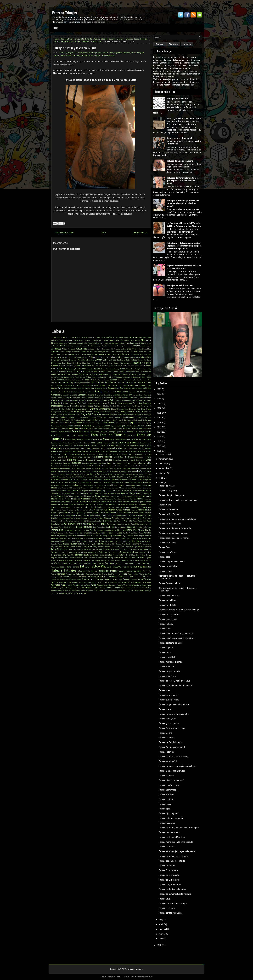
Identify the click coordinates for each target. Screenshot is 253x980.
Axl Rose (148, 354)
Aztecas (54, 357)
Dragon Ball (86, 414)
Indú (115, 463)
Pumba (108, 538)
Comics (117, 392)
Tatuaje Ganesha (166, 738)
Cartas (88, 377)
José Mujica (121, 474)
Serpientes (56, 555)
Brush (103, 369)
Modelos (123, 507)
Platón (54, 536)
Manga (132, 493)
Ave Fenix (123, 354)
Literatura (147, 485)
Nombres (119, 515)
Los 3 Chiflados (105, 488)
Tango (149, 563)
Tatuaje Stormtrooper (168, 790)
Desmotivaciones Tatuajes (82, 406)
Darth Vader (63, 403)
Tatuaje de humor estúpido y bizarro (175, 894)
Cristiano (69, 398)
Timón (126, 577)
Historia (100, 457)
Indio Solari (102, 463)
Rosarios (148, 547)
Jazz (88, 471)
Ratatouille (60, 541)
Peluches (105, 527)
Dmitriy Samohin (127, 412)
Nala (71, 513)
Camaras (109, 372)
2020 (159, 418)
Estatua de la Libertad (60, 429)
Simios (101, 555)
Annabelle (72, 349)
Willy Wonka (91, 590)
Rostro (60, 549)
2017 (81, 338)
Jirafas (54, 474)
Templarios (97, 574)
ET (93, 429)
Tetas (130, 574)
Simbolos (94, 555)
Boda (94, 366)
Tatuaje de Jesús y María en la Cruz (75, 48)
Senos (123, 552)
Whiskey (68, 590)
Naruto (102, 513)
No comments (109, 55)
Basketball (82, 360)
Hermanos (147, 454)
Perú (75, 530)
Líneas (120, 485)
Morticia (70, 510)
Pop (111, 536)
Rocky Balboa (98, 547)
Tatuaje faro (164, 547)
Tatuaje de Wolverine (168, 509)
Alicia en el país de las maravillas (109, 343)
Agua (110, 340)
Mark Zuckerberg (107, 499)
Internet (63, 469)
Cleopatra (99, 388)
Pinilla (66, 533)
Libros (90, 485)
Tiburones (112, 577)
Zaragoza (68, 593)
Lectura (88, 482)
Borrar (130, 366)
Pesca (79, 530)
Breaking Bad (73, 369)
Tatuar (139, 571)
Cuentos (62, 400)
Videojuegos (145, 585)
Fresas (60, 443)
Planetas (147, 533)
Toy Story (113, 579)
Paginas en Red (115, 976)
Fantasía (142, 428)
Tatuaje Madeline (166, 667)
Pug (97, 538)
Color (99, 391)
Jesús (137, 39)
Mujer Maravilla (101, 510)
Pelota (99, 527)
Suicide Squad (62, 563)
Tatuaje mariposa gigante (170, 662)
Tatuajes (85, 41)
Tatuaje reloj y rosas (168, 619)
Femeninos (78, 431)
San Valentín (145, 549)
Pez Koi (93, 530)
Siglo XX (70, 555)
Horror (105, 460)
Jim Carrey (147, 471)
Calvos (102, 371)
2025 (159, 394)
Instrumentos (93, 466)
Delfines (118, 403)
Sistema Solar (125, 555)
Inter (137, 466)
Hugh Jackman (124, 460)
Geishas (118, 445)
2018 (159, 427)
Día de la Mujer (128, 406)
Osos (145, 518)
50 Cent (115, 338)
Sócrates (61, 558)
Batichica (91, 360)
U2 (91, 582)
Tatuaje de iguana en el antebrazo (174, 704)
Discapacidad (56, 412)
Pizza (141, 533)
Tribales (147, 579)
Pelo (95, 527)
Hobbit (115, 457)
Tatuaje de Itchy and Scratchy (172, 837)
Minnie (85, 507)
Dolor (145, 412)
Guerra (139, 449)
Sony (100, 558)
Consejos (56, 395)
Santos (70, 552)
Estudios (87, 428)
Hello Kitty (116, 454)
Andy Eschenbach (126, 346)
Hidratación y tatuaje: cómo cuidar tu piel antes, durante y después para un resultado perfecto (184, 246)
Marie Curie (137, 496)
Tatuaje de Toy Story (168, 490)
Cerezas (114, 380)
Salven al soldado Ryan (124, 549)
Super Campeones (85, 563)
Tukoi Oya (67, 582)
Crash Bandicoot (145, 395)
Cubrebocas (142, 398)
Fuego (92, 443)
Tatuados (147, 567)
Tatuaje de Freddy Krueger (170, 742)
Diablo (68, 409)
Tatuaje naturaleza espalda (171, 818)
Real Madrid (95, 541)
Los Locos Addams (131, 488)
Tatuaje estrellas (166, 847)
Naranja (96, 513)
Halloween (114, 451)
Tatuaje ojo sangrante (169, 813)
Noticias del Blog (143, 515)
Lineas (114, 485)
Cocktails (129, 388)
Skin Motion (141, 555)
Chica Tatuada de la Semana (104, 382)
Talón (138, 563)
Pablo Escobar (71, 521)
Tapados (63, 567)
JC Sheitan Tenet (97, 471)
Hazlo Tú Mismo (82, 454)
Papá (144, 521)
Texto (136, 574)
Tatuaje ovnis (165, 804)
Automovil (99, 354)
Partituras (111, 524)
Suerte (143, 560)
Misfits (91, 507)
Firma (136, 432)
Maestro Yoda (77, 493)
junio (161, 483)
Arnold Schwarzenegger (96, 352)
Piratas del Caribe (115, 533)
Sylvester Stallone (121, 563)
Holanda (121, 457)
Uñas (130, 582)
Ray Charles (77, 541)
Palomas (120, 521)
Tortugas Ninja (102, 579)
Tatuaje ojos (164, 809)
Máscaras (147, 499)
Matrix (103, 502)
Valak (70, 585)
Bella (128, 360)
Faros (149, 429)
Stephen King (63, 560)
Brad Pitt (142, 366)
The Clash (73, 577)
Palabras (113, 521)
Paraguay (96, 524)
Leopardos (141, 482)
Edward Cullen (145, 414)
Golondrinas (95, 449)
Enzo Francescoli (121, 423)
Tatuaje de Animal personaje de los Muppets (179, 828)
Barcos (54, 360)
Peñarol (122, 527)
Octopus (79, 518)
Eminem (79, 423)
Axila (142, 354)
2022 (90, 338)
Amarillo (148, 343)
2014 (67, 337)
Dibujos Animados (100, 409)
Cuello (54, 400)
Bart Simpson (63, 360)
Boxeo (136, 366)
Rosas (54, 549)
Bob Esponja (71, 366)
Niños (105, 515)
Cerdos (101, 380)
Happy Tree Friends (138, 451)
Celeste (86, 380)
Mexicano (80, 504)
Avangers (114, 354)
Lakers (74, 482)
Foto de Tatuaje (92, 39)
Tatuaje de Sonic (166, 799)
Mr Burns (77, 510)
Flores (60, 435)
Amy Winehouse (70, 346)
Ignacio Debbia (57, 463)
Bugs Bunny (115, 369)
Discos (64, 412)
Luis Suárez (110, 491)
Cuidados (105, 400)
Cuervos (97, 400)
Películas (87, 527)
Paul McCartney (137, 524)
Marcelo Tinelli (115, 496)
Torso (93, 41)
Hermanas (138, 454)
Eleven (62, 423)
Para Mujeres (84, 524)
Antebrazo (82, 349)
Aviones (136, 354)
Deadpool (92, 403)
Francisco (87, 439)
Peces (73, 527)
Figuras (119, 432)
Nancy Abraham (86, 513)
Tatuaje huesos (166, 709)
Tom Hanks (61, 579)
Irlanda (79, 469)
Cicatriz (108, 385)
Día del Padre (140, 406)
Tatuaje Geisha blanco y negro (172, 728)
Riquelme (55, 547)
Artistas (135, 352)
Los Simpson (73, 490)
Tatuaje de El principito (169, 875)
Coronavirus (99, 395)
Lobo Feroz (62, 488)
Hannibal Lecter (125, 451)
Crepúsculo (60, 398)
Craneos (135, 395)
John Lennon (84, 474)
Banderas (119, 357)
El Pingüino (76, 420)
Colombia (91, 392)
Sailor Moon (86, 549)
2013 (63, 337)
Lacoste (60, 482)
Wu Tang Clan (128, 590)
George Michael (145, 446)
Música (141, 510)
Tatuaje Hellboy (166, 624)
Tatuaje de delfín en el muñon (172, 889)
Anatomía (103, 346)
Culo (112, 400)
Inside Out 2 (73, 466)
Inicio (56, 28)
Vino (102, 588)
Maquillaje (79, 496)
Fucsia (87, 443)
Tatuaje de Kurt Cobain (169, 514)
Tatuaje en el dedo (167, 543)
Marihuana (146, 496)
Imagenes (76, 463)
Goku (88, 449)
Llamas (54, 488)
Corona (91, 395)
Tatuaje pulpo (165, 629)
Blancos (55, 366)
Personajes (57, 530)
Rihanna (136, 544)
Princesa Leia (66, 538)
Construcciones (66, 395)
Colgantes (63, 392)
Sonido (95, 558)
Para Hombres (70, 524)
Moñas (64, 510)
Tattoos (116, 567)
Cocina (123, 388)
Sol (78, 558)
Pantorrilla (128, 521)
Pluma (79, 536)
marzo (162, 929)
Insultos (102, 466)
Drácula (77, 414)
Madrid (67, 493)
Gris (135, 449)
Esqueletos (124, 426)
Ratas (53, 541)
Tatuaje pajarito (166, 648)
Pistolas (126, 533)
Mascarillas (56, 502)
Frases (106, 439)
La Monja (107, 480)
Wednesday (60, 590)
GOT (106, 449)
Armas (83, 352)
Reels (60, 544)
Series (148, 552)
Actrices (79, 340)
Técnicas (61, 574)
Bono (118, 366)
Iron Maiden (86, 469)
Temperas (89, 574)
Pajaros (105, 521)
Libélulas (75, 485)
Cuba (135, 398)
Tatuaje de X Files (167, 486)
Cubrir (149, 398)
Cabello (62, 372)
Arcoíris (142, 349)
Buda (107, 369)
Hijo (68, 457)
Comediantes (109, 392)
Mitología (98, 507)
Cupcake (123, 400)
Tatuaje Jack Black (167, 866)
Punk (114, 538)
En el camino (89, 423)
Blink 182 (62, 366)
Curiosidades (138, 400)
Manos (60, 496)
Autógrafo (91, 354)
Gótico (111, 449)
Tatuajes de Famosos (107, 571)
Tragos (120, 579)
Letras (149, 482)
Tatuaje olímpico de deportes (172, 495)
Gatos (87, 445)
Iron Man (95, 469)
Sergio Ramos (140, 552)
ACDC (67, 340)
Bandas (112, 357)
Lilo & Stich (106, 485)
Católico (61, 380)
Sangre (54, 552)
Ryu (70, 549)
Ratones (68, 541)
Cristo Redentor (123, 398)
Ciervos (143, 385)
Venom (114, 585)
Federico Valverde (58, 432)
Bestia (59, 363)
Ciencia (126, 385)
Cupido (129, 400)
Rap (149, 538)
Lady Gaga (67, 482)
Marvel (140, 499)
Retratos (101, 544)
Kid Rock (97, 477)
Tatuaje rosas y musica (169, 615)
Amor (61, 346)
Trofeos (55, 582)
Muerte (84, 510)
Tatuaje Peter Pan (166, 752)
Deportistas (57, 406)
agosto (162, 473)
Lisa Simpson (137, 485)
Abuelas (61, 340)
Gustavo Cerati (76, 451)
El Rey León (98, 420)
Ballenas (93, 357)
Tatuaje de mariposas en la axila (173, 856)
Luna (118, 490)
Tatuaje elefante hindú (169, 700)
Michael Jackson (113, 504)
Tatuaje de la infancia (168, 695)
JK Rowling (61, 474)
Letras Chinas (56, 485)
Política (99, 536)
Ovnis (63, 521)
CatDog (54, 380)
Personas (68, 530)
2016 (76, 337)
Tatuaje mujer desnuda (169, 596)
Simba (87, 555)
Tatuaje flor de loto (167, 605)
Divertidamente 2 (107, 412)
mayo (162, 920)
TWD (80, 582)
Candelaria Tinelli (64, 374)
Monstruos (146, 507)
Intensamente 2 (128, 466)
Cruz (77, 39)
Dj (118, 412)
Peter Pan (85, 530)
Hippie (93, 457)
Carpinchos (65, 377)
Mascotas (75, 501)
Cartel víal (96, 377)
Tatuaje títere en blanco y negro (173, 903)
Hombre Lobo (62, 460)
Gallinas (141, 443)
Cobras (111, 388)
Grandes (129, 39)
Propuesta (83, 538)
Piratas (104, 533)
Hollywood (130, 457)
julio (161, 478)
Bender (140, 360)
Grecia (125, 449)
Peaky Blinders (64, 527)
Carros (82, 377)
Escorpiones (55, 426)
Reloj (80, 544)
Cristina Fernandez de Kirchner (99, 398)
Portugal (123, 536)
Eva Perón (98, 429)
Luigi (104, 491)
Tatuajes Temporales (127, 571)
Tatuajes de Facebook (87, 571)
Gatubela (94, 446)
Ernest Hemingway (144, 423)
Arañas (128, 349)
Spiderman (116, 558)
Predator (148, 536)
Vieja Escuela (63, 588)
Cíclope (115, 385)
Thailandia (143, 574)
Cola (145, 388)
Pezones (100, 530)
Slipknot (54, 558)
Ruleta (66, 549)
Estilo (72, 428)
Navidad (119, 513)
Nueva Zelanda (65, 518)
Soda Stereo (71, 558)
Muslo (148, 510)
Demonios (137, 403)
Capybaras (122, 374)
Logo (74, 488)
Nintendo (98, 515)
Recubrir (143, 541)
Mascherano (65, 502)
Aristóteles (76, 352)
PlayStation (72, 536)
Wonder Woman (111, 590)
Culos (117, 400)
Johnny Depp (96, 474)
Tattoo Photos (67, 41)
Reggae (66, 544)
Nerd (125, 513)
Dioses (149, 409)
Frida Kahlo (67, 443)
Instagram (82, 466)
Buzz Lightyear (145, 369)
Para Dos (59, 524)
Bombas (105, 366)
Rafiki (139, 538)
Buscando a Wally (132, 369)
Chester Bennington (67, 382)
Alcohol (61, 343)
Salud (101, 549)
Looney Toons (93, 488)
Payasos (55, 527)
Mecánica (127, 502)
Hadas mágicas (89, 451)
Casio (133, 377)
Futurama (106, 443)
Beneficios (147, 360)
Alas (143, 340)
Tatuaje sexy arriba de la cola (172, 562)
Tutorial (74, 582)
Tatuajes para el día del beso (180, 285)
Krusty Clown (128, 477)
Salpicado (95, 549)
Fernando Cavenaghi (108, 432)
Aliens (126, 343)
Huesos (115, 460)
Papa (140, 521)
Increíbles (86, 463)
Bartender (73, 360)
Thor (105, 577)
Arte (108, 352)
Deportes (147, 403)
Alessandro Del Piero (84, 343)
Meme (149, 502)
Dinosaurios (123, 409)
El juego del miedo (142, 417)
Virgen (99, 41)
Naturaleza (110, 513)
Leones (133, 482)
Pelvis (112, 527)
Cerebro (106, 380)
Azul (59, 357)
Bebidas (113, 360)
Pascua (118, 524)
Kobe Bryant (117, 477)
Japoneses (62, 471)
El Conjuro (93, 417)
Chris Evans (84, 385)
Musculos (134, 510)
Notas (125, 515)
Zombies (76, 593)
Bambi (99, 357)
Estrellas (79, 428)
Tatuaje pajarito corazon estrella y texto (177, 638)
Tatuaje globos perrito (169, 723)
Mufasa (90, 510)
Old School (113, 518)
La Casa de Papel (66, 480)
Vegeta (100, 585)
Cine (60, 388)
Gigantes (121, 39)
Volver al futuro (140, 588)
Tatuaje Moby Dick (167, 657)
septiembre (164, 468)
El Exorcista (102, 417)
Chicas (121, 382)
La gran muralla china (94, 480)
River (61, 547)
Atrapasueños (71, 354)
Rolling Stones (114, 547)
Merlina (54, 504)
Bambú (105, 357)
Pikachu (141, 530)
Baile (86, 357)
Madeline (136, 491)
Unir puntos (114, 582)
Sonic (90, 558)
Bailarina (80, 357)
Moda (117, 507)
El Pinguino (66, 420)
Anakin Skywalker (92, 346)
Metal (66, 504)
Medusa (134, 502)
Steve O (80, 560)
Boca (89, 366)
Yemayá (148, 590)
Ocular (85, 518)
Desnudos (98, 406)
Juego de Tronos (145, 474)
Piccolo (111, 530)
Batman (99, 360)
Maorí (66, 496)
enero (162, 939)
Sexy (64, 555)
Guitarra (55, 451)
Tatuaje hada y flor (167, 719)
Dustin (120, 414)
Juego (135, 474)
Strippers (136, 560)
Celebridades (77, 380)
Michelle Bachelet (127, 504)
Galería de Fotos (127, 442)
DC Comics (83, 403)
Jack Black (109, 469)
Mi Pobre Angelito (98, 504)
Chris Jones (94, 385)
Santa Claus (63, 552)
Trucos (61, 582)
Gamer (61, 446)
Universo (123, 582)
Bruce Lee (90, 369)
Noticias (132, 515)
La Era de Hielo (79, 480)
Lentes (127, 482)
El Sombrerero (127, 420)
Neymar (148, 513)
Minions (79, 507)
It (99, 468)
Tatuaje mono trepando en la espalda (176, 842)
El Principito (86, 420)
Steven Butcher (89, 560)
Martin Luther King (129, 499)
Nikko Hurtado (77, 515)
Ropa (135, 547)
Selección (103, 552)
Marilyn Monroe (58, 499)
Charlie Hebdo (142, 380)
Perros (148, 527)
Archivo (187, 44)
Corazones (82, 395)
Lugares (98, 491)
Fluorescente (71, 435)
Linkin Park (127, 485)
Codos (140, 388)
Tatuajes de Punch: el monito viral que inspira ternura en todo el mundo (183, 181)
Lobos (69, 488)
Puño (118, 538)
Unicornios (104, 582)
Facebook (127, 428)
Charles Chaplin (130, 380)
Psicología (91, 538)
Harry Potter (62, 454)
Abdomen (134, 337)
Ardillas (148, 349)
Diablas (62, 409)
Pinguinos (59, 533)
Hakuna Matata (102, 451)
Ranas (145, 538)
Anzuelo (117, 349)
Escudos (63, 426)
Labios (54, 482)
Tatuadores (136, 567)
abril (161, 924)
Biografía (90, 363)
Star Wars (140, 558)
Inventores (71, 468)
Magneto (99, 493)
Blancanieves (127, 363)
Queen (123, 538)
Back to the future (69, 357)
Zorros (83, 593)
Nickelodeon (57, 515)
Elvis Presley (70, 423)
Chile (149, 382)
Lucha (93, 491)
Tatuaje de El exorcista (169, 880)
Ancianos (111, 346)
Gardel (74, 446)
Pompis (106, 536)
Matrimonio (95, 502)
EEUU (54, 417)
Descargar (66, 406)
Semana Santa (114, 552)
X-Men (142, 590)
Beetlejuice (121, 360)
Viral (112, 588)
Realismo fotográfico (123, 541)
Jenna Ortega (119, 471)
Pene (117, 527)
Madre (143, 490)
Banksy (127, 357)
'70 (52, 338)
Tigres (120, 577)
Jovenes (129, 474)
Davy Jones (73, 403)
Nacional (65, 513)
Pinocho (72, 533)
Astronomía (56, 354)
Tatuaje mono (165, 652)
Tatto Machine (73, 567)
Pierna (129, 530)
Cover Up (124, 395)
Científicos (135, 385)
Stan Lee (131, 558)
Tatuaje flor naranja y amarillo (172, 747)
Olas (106, 518)
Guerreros (146, 449)
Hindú (80, 457)
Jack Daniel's (118, 469)
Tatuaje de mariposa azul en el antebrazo (177, 519)
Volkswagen (129, 588)
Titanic (148, 577)
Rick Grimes (117, 544)
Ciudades (71, 388)
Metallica (73, 504)
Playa (59, 536)
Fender (97, 432)
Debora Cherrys (101, 403)
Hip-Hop (87, 457)
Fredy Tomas (146, 439)
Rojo (106, 547)
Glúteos (82, 449)
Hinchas (73, 457)
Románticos (129, 547)
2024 (99, 338)
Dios (138, 409)
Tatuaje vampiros (166, 776)
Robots (84, 547)
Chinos (76, 385)
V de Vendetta (146, 582)
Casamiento (120, 377)
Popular (160, 44)
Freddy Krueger (134, 439)
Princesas (76, 538)
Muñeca (127, 510)
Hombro (72, 460)
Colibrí (69, 392)
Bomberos (112, 366)
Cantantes (83, 374)
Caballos (55, 371)
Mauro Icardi (112, 502)
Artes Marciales (117, 352)
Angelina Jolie (146, 346)
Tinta (131, 577)
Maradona (105, 496)
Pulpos (102, 538)
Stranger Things (114, 560)
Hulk (142, 460)
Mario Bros (76, 499)
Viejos (79, 588)
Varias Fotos (86, 585)
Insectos (64, 466)
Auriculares (82, 354)
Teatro (54, 574)
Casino (128, 377)
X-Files (136, 590)
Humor (148, 460)
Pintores (79, 533)
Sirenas (115, 555)
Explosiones (107, 429)
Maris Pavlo (95, 499)
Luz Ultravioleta (126, 491)
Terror (124, 574)
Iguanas (67, 463)
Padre (85, 521)
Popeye (116, 536)
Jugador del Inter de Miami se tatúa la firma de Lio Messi (184, 267)
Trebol (140, 579)
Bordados (124, 366)
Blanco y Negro (67, 39)
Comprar (132, 392)
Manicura (140, 493)
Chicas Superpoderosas (135, 382)
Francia (80, 439)
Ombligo (121, 518)
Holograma (139, 457)
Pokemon (86, 536)
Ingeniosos (131, 463)
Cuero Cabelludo (73, 400)
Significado (79, 555)
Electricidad (138, 420)
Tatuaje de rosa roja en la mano (173, 533)
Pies (135, 530)
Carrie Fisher (74, 377)
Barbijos (139, 357)
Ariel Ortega (66, 352)
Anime (65, 349)
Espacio (70, 426)
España (107, 426)
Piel (115, 530)
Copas (74, 395)
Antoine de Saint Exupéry (98, 349)
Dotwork (71, 414)
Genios (126, 445)
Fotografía (132, 435)
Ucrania (96, 582)
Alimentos (133, 343)
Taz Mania (147, 571)
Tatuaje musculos (167, 823)
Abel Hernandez (145, 338)
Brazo (64, 368)
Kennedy (90, 477)
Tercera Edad (107, 574)
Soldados (84, 558)
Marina (68, 499)
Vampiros (77, 585)
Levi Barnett (66, 485)
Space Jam (106, 558)
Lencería (99, 482)
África (93, 340)
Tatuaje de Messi (165, 308)
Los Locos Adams (118, 488)
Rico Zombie (127, 544)
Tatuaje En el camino (168, 870)
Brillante (82, 369)
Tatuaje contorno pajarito (170, 643)
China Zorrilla (57, 385)
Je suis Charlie (108, 471)
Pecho (79, 527)
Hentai (131, 454)
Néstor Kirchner (132, 513)
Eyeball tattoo (117, 429)
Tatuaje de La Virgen (168, 552)
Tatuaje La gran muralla (169, 671)
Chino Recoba (68, 385)
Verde (126, 585)
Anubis (111, 349)
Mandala (125, 493)
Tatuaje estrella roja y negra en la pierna (177, 851)
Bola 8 (99, 366)
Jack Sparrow (128, 468)
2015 (72, 337)
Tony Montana (71, 579)
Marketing (117, 499)
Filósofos (130, 432)
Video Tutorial (134, 585)
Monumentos (56, 510)
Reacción (85, 541)
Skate (133, 555)
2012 (159, 945)
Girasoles (65, 449)
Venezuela (107, 585)
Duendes (105, 414)
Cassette (138, 377)
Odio (97, 518)
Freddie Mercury (121, 439)
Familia (135, 429)
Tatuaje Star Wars (166, 794)
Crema (54, 398)
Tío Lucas (137, 577)
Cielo (120, 385)
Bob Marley (81, 366)
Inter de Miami (145, 466)
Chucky (102, 385)
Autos (107, 354)
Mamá (112, 493)
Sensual (130, 552)
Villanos (86, 588)
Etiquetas (173, 44)
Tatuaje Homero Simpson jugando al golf (177, 766)
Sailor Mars (77, 549)
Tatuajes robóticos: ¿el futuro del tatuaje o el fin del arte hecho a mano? (183, 203)
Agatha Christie (101, 340)
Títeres (54, 579)
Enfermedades (108, 423)
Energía (98, 423)
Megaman (142, 502)
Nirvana (111, 515)
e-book (125, 414)
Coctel (135, 388)
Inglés (148, 463)
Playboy (64, 536)
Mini (73, 507)
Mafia (92, 493)
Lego (94, 482)
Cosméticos (108, 395)
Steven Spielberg (101, 560)
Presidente (56, 538)
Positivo (130, 536)
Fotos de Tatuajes (64, 13)
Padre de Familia (95, 521)
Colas (57, 392)
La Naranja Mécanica (119, 480)
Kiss (110, 477)
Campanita (139, 372)
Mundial (119, 510)
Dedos (111, 403)
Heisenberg (100, 454)
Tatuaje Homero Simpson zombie (174, 714)
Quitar (129, 538)
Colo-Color (83, 392)
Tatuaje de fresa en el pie (170, 524)
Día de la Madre (116, 406)
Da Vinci (148, 400)
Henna (124, 454)
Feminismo (89, 432)
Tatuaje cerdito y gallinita (170, 913)
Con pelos (140, 392)
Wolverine (100, 590)
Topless (79, 579)
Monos (138, 507)
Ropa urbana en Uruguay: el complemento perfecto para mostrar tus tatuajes (184, 141)
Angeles (136, 346)
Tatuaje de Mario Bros (169, 566)
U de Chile (86, 582)
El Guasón (131, 417)
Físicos (142, 432)
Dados (54, 403)
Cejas (70, 380)
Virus (123, 588)
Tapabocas (55, 567)
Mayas (120, 502)
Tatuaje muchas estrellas (170, 832)
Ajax (125, 340)
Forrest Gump (84, 435)
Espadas (78, 426)
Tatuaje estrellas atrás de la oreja (174, 757)
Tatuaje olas (164, 557)
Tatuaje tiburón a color (169, 785)
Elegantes (55, 423)
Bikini (74, 363)
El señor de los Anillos (112, 420)
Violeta (107, 588)
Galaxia (114, 443)
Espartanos (115, 426)
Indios (110, 463)
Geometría (134, 446)
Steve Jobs (73, 560)
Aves (130, 354)
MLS (104, 507)
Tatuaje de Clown (167, 908)
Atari (62, 354)
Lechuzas (81, 482)
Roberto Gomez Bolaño (72, 547)
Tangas (143, 563)
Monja (132, 507)
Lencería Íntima (109, 482)
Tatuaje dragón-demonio (170, 885)
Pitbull (131, 533)
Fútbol (99, 443)
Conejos (148, 392)
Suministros (73, 563)
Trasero (127, 579)
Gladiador (76, 449)
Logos (79, 488)
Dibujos (85, 409)
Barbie (133, 357)
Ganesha (67, 446)
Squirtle (124, 558)
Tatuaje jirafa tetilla (167, 676)
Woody (120, 590)
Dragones (97, 414)
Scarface (91, 552)
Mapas (72, 496)
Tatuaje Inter (164, 690)
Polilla (93, 536)
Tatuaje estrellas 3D (168, 761)
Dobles (138, 412)
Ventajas (120, 585)
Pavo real (147, 524)
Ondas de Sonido (131, 518)
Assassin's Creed (145, 352)
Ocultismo (92, 518)
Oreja (140, 518)
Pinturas (86, 533)
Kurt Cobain (139, 477)
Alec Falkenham (70, 343)
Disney (96, 412)
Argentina (56, 352)
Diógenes (132, 409)
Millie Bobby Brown (64, 507)
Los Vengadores (84, 491)
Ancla (117, 346)
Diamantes (76, 409)
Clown (105, 388)
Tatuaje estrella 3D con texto (172, 861)
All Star (141, 343)
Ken (84, 477)
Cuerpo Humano (87, 400)
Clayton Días (90, 388)
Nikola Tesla (89, 515)
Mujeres (111, 510)
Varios (93, 585)
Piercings (121, 530)
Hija (64, 457)
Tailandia (132, 563)
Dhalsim (106, 406)
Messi (60, 504)
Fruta (75, 443)
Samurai (136, 549)
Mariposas (86, 499)
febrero (162, 934)
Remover (86, 544)
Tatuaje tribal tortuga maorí (171, 780)
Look (84, 488)
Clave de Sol (80, 388)
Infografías (121, 463)
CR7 (131, 395)
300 (107, 338)
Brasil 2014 (56, 369)
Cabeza (69, 371)
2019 (85, 338)
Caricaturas (131, 374)
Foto (82, 39)
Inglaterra (141, 463)
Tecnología (70, 574)
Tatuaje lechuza (166, 571)
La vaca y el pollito (144, 480)
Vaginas (64, 585)
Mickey (138, 504)
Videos (54, 588)
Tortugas (92, 579)
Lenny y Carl (120, 482)
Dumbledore (113, 414)
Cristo (114, 398)
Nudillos (55, 518)
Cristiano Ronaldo (80, 398)
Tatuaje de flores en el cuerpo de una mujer (178, 500)
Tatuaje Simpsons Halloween (172, 771)
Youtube (62, 593)
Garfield (80, 446)
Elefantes (147, 420)
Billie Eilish (81, 363)
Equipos (132, 423)
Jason (84, 471)
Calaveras (86, 371)
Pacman (79, 521)
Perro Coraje (140, 527)
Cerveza (121, 380)
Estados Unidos (144, 426)
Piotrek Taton (95, 533)
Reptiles (93, 544)
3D (111, 337)
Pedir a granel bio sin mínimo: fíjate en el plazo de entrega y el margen (184, 120)
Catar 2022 (146, 377)
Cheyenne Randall (83, 383)
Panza (135, 521)
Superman (109, 563)
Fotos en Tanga (71, 439)
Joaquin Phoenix (73, 474)
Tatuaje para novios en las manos (174, 538)
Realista (135, 541)
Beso (53, 363)
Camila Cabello (119, 372)
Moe (128, 507)
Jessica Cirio (132, 471)
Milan (143, 504)
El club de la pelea (82, 417)
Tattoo (57, 41)
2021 (159, 413)
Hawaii (71, 454)
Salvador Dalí (109, 549)
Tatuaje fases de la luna (169, 583)
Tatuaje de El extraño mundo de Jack (175, 685)
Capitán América (110, 374)
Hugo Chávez (135, 460)
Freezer (54, 443)
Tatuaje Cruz (164, 899)
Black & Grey (107, 363)
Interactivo (55, 469)
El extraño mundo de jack (116, 417)
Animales (56, 349)
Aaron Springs (124, 338)
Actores (72, 340)
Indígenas (93, 463)
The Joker (82, 577)
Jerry (126, 471)
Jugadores (56, 477)
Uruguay (136, 582)
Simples (108, 555)
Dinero (114, 409)
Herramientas (56, 457)
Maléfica (106, 493)
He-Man (92, 454)
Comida (125, 392)
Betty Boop (66, 363)
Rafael (134, 538)
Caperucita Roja (96, 374)
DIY (115, 412)
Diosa (143, 409)
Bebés (106, 360)
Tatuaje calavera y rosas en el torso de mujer (179, 610)
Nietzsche (66, 515)
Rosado (141, 547)
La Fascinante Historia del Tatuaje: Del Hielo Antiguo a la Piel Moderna (184, 225)
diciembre (163, 454)
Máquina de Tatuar (92, 496)
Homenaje (81, 460)
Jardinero (71, 471)
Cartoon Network (108, 377)
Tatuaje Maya (165, 505)
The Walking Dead (95, 577)
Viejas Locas (73, 588)
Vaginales (56, 585)
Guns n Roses (64, 451)
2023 (94, 338)
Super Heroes (98, 563)
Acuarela (86, 340)
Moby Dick (110, 507)
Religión (144, 39)
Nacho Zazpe (56, 513)
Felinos (68, 432)
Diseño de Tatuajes (75, 412)
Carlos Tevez (56, 377)
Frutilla (81, 443)
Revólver (108, 544)
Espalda (86, 425)
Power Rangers (138, 536)
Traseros (134, 579)
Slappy (148, 555)
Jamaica (143, 469)
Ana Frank (81, 346)
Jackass (137, 469)
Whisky (74, 590)
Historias (108, 457)
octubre (162, 464)
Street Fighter (126, 560)
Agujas (121, 340)
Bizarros (98, 363)
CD (66, 380)
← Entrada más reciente (63, 233)
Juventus (78, 477)
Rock (90, 547)
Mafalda (86, 493)
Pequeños (130, 527)
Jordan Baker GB (109, 474)
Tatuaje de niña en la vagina (180, 161)
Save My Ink (78, 552)
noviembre (164, 459)
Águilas (115, 340)
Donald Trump (62, 414)
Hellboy (108, 454)
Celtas (95, 380)
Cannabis (74, 374)
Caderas (77, 371)
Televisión (81, 574)
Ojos (101, 518)
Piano (106, 530)
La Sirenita (132, 480)
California (95, 372)
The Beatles (64, 577)
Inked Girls (55, 466)
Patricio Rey (126, 524)
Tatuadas (125, 567)
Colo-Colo (76, 392)
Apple (123, 349)
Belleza (134, 360)
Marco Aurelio (127, 496)
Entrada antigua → (141, 233)
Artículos (127, 352)
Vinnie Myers (95, 588)
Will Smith (81, 590)
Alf (93, 343)
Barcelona (147, 357)
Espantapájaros (97, 426)
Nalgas (77, 513)
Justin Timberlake (67, 477)
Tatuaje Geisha (165, 733)
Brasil (149, 366)
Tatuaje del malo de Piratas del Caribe (176, 633)
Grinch (130, 449)
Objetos (73, 518)
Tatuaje (77, 41)
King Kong (104, 477)
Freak (112, 439)
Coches (117, 388)
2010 (59, 338)
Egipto (59, 417)
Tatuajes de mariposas (177, 99)
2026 (103, 338)
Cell (91, 380)
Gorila (102, 449)
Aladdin (138, 340)
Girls (70, 449)
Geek (112, 445)
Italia (103, 468)
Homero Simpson (94, 460)
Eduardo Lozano (134, 414)
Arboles (135, 349)
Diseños (89, 412)
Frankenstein (97, 439)
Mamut (118, 493)
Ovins (59, 521)
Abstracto (55, 340)
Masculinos (85, 501)
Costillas (116, 395)
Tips (143, 577)
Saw (85, 552)
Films (124, 432)
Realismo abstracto (108, 541)
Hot (110, 460)
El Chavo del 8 (68, 417)
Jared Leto (78, 471)
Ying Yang (55, 593)
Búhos (122, 369)
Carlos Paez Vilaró (144, 374)
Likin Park (98, 485)
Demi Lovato (127, 403)
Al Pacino (131, 340)
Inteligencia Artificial (113, 466)
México (88, 504)
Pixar (136, 533)
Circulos (65, 388)
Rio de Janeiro (145, 544)
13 (55, 338)
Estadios (133, 426)
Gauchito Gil (103, 446)
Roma (122, 547)
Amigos (54, 346)
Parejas (103, 524)
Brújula (97, 369)
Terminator (117, 574)
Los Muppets (143, 488)
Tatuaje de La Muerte (168, 600)
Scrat (96, 552)
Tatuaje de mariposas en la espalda (175, 528)
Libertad (84, 485)
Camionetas (129, 372)
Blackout (117, 363)
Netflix (142, 513)
